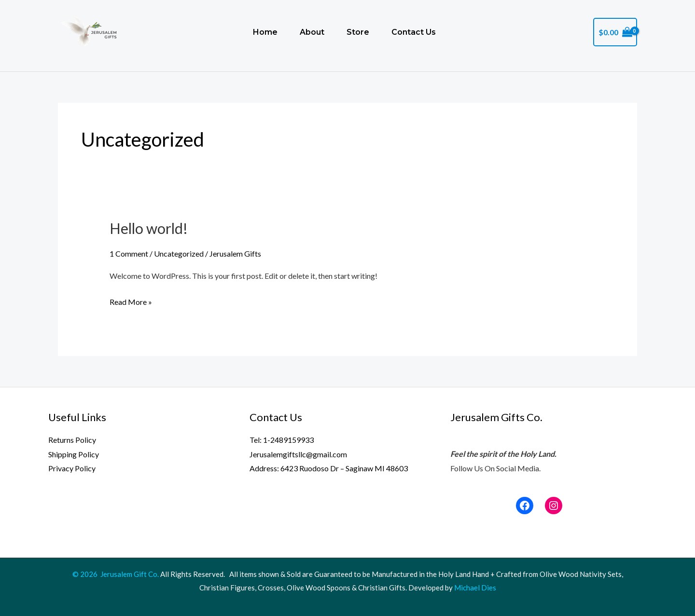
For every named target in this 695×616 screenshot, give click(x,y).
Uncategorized (179, 253)
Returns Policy (72, 440)
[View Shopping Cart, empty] (615, 32)
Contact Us (414, 32)
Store (358, 32)
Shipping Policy (74, 454)
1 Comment (129, 253)
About (312, 32)
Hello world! (149, 228)
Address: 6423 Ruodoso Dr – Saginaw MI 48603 (329, 468)
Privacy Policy (72, 468)
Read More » (131, 301)
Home (265, 32)
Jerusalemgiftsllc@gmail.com (298, 454)
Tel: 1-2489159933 (282, 440)
